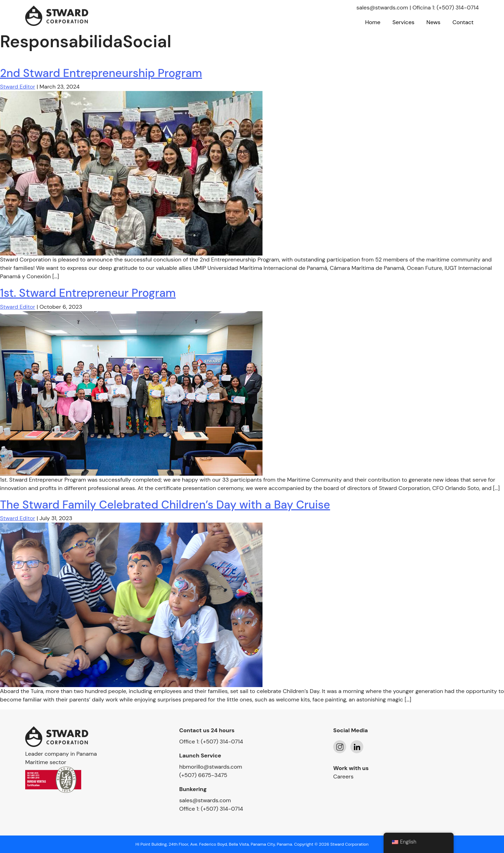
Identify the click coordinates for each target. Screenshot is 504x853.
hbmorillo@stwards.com (211, 767)
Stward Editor (17, 87)
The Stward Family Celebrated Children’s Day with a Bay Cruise (165, 505)
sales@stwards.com (382, 8)
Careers (343, 777)
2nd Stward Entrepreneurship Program (101, 73)
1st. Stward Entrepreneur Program (88, 293)
